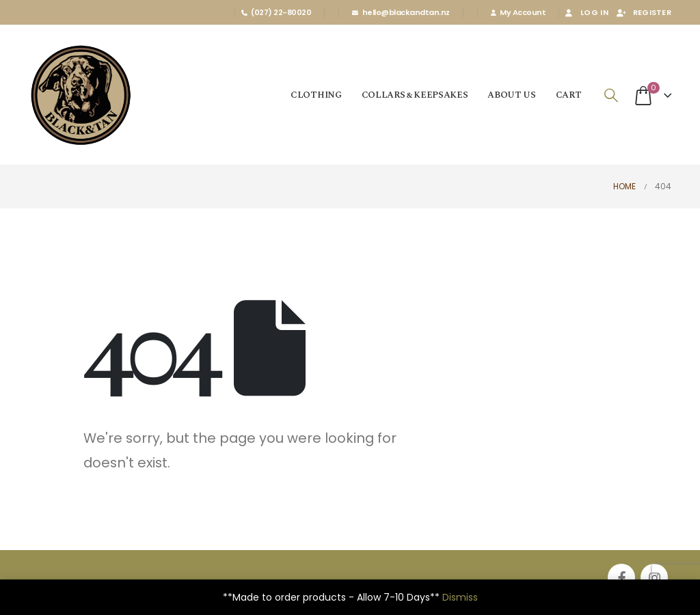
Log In (585, 12)
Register (643, 12)
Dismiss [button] (460, 597)
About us (511, 95)
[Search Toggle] (611, 95)
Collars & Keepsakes (415, 95)
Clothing (316, 95)
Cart (569, 95)
